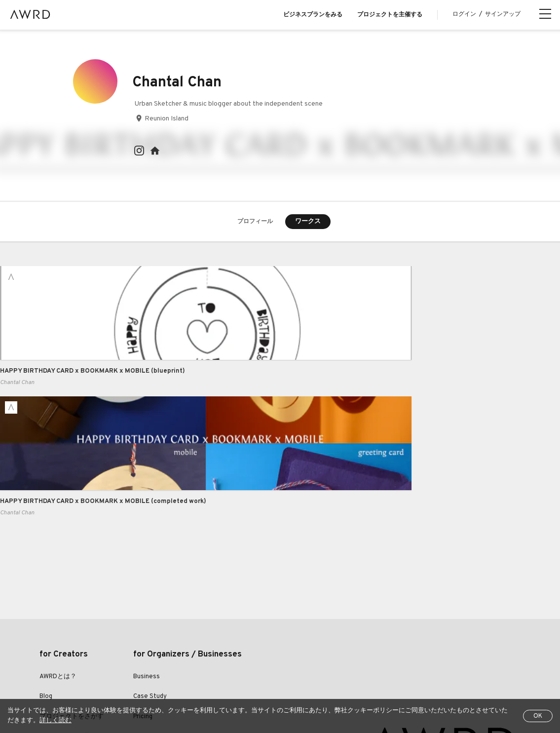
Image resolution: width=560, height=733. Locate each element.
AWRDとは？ (58, 549)
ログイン (464, 14)
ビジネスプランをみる (313, 15)
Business (147, 549)
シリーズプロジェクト (72, 629)
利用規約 (164, 668)
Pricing (143, 589)
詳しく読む (56, 721)
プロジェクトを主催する (390, 15)
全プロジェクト (60, 668)
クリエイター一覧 (65, 609)
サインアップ (503, 14)
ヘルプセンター (116, 668)
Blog (46, 569)
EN (92, 693)
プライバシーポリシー (220, 668)
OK (538, 716)
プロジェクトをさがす (72, 589)
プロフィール (255, 222)
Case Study (150, 569)
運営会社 (386, 668)
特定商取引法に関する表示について (312, 668)
